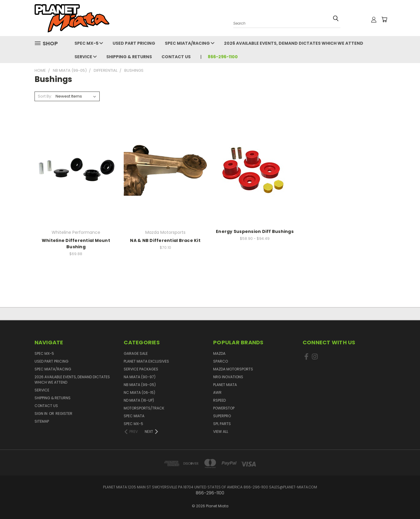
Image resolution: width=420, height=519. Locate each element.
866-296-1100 (223, 57)
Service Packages (141, 369)
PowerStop (224, 408)
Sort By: (45, 96)
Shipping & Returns (129, 57)
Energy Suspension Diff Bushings (255, 231)
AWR (217, 392)
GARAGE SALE (136, 353)
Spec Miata (134, 416)
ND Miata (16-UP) (139, 400)
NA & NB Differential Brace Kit (165, 240)
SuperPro (222, 416)
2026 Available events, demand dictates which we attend (294, 43)
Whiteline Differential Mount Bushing (76, 244)
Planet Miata (225, 385)
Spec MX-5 (89, 43)
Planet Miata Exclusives (146, 361)
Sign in (41, 413)
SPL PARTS (222, 424)
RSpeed (219, 400)
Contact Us (176, 57)
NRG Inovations (228, 377)
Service (86, 57)
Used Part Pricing (134, 43)
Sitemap (42, 421)
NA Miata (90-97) (140, 377)
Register (64, 413)
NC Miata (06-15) (139, 392)
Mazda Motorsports (233, 369)
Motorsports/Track (144, 408)
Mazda (219, 353)
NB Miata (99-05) (140, 385)
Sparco (221, 361)
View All (221, 431)
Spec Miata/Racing (190, 43)
